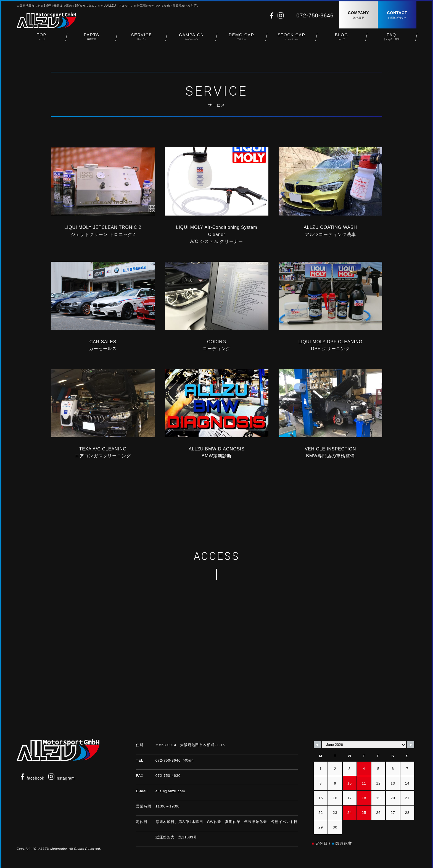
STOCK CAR (291, 39)
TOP (42, 39)
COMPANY (358, 15)
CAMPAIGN (192, 39)
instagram (62, 778)
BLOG (341, 39)
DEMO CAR (241, 39)
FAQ (391, 39)
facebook (32, 778)
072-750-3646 (315, 15)
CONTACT (397, 15)
